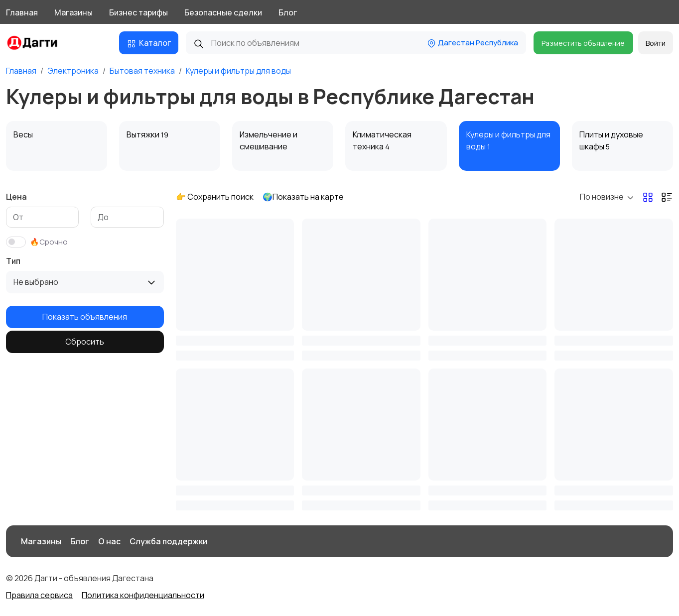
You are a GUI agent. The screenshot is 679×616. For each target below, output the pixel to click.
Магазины (73, 12)
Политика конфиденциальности (143, 595)
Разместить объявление (583, 43)
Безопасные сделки (223, 12)
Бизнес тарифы (138, 12)
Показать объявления (85, 317)
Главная (22, 12)
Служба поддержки (168, 541)
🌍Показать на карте (303, 197)
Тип (13, 261)
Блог (288, 12)
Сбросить (85, 342)
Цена (16, 197)
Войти (656, 43)
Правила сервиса (39, 595)
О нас (109, 541)
